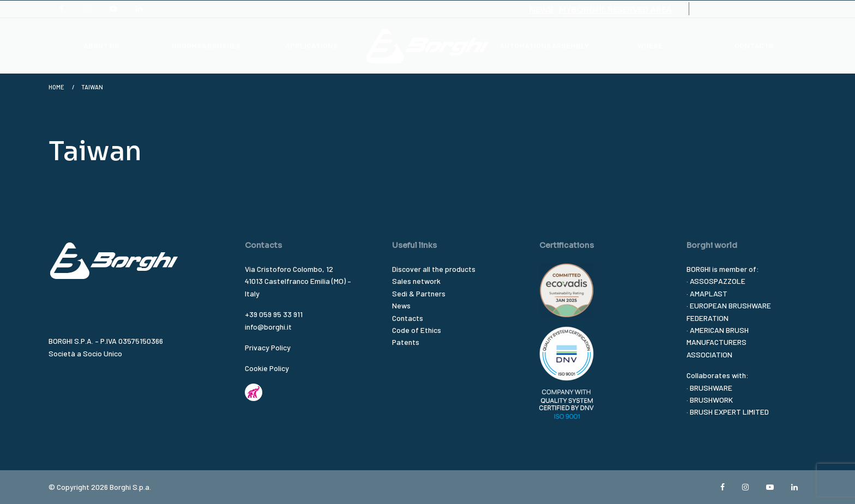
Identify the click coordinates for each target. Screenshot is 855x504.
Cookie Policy (267, 368)
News (401, 305)
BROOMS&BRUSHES (206, 45)
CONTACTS (754, 45)
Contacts (408, 318)
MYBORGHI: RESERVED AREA (615, 10)
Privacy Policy (268, 347)
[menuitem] (101, 46)
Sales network (416, 281)
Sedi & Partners (419, 293)
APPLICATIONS (312, 45)
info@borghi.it (268, 327)
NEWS (541, 10)
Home (56, 87)
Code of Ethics (417, 330)
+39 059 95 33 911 (274, 314)
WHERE (650, 45)
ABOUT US (101, 45)
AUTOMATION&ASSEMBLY (544, 45)
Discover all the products (434, 269)
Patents (406, 342)
